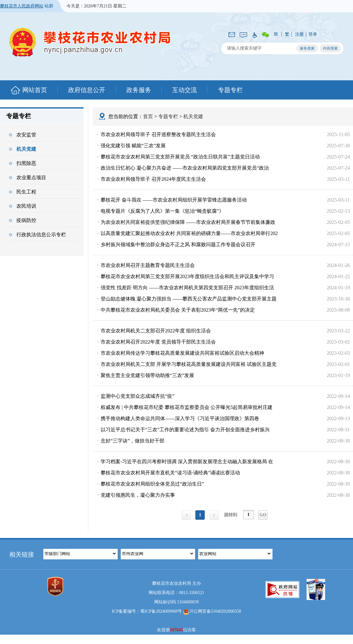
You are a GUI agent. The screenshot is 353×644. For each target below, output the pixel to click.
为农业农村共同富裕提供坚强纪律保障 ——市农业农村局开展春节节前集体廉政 (188, 222)
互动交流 (185, 90)
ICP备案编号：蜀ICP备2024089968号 (147, 611)
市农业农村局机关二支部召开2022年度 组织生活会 (156, 331)
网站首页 (35, 90)
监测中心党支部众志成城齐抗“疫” (137, 396)
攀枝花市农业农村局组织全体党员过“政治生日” (152, 484)
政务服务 (139, 90)
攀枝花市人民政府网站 (22, 6)
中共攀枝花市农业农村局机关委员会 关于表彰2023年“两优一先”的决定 (178, 310)
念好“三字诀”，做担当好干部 (133, 441)
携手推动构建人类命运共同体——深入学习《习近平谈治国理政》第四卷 (180, 418)
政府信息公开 (87, 90)
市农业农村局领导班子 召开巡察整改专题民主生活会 (158, 134)
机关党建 (23, 149)
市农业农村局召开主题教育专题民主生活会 (148, 265)
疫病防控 (23, 220)
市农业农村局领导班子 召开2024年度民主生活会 (153, 179)
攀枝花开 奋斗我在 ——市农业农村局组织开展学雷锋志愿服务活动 (174, 200)
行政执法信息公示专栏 (37, 235)
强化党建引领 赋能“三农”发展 (133, 146)
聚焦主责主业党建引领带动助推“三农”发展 (147, 375)
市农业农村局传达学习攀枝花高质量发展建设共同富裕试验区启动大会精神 (182, 353)
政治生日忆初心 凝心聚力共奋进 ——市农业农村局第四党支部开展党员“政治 (185, 168)
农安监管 (23, 135)
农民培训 (23, 206)
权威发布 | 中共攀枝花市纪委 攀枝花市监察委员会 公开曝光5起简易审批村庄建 (187, 407)
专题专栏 (230, 90)
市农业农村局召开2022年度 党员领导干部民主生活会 (158, 342)
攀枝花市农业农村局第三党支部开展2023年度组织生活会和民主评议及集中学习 (187, 276)
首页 (148, 116)
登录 (313, 34)
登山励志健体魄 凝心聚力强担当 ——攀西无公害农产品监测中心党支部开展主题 (189, 299)
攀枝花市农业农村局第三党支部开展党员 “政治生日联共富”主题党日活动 (180, 157)
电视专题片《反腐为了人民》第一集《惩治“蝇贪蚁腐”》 (162, 211)
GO (263, 515)
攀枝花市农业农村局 (90, 42)
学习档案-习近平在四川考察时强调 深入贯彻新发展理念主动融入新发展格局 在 (187, 462)
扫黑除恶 (23, 163)
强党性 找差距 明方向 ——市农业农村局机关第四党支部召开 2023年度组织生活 (187, 288)
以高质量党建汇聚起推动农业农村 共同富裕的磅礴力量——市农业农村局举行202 (189, 233)
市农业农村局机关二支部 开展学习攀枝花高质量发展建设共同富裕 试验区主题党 (189, 364)
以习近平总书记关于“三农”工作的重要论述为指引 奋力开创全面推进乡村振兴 (185, 430)
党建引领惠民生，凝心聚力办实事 (138, 495)
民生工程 (23, 192)
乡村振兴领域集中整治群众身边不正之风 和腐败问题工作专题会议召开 (178, 244)
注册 (299, 34)
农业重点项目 (28, 178)
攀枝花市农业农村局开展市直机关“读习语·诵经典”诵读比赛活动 (170, 473)
